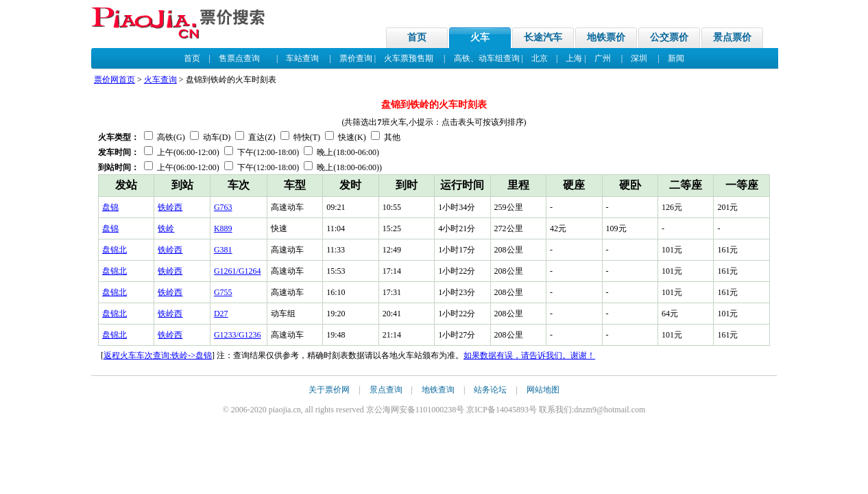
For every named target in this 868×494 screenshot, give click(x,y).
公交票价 (669, 37)
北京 (540, 58)
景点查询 (386, 390)
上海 (574, 58)
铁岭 (166, 228)
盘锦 (110, 207)
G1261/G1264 (238, 271)
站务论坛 (490, 390)
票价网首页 (114, 80)
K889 (223, 228)
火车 (480, 37)
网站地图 (543, 390)
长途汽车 (543, 37)
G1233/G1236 (238, 335)
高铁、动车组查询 (487, 58)
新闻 (676, 58)
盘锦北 (114, 250)
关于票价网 (329, 390)
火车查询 (160, 80)
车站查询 (302, 58)
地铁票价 (606, 37)
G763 (223, 207)
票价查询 (356, 58)
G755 (223, 292)
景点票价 (732, 37)
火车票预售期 (409, 58)
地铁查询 (438, 390)
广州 (603, 58)
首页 (417, 37)
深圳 (639, 58)
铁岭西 (170, 207)
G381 (223, 250)
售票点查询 (239, 58)
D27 (221, 314)
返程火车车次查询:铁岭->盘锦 (158, 355)
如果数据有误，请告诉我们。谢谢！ (529, 355)
